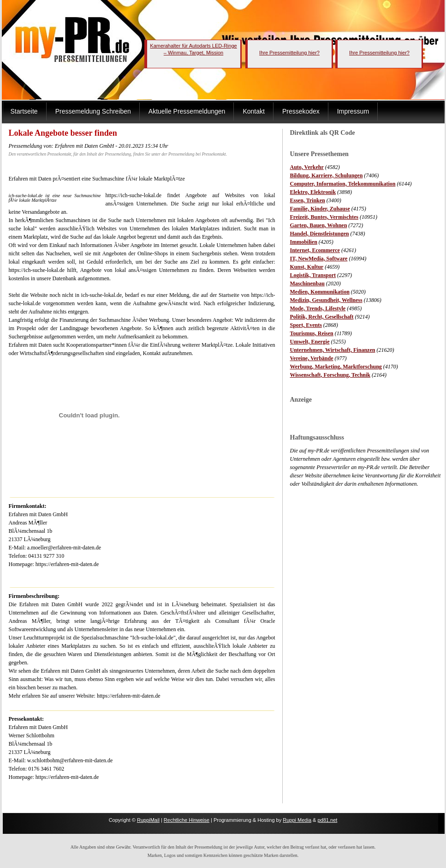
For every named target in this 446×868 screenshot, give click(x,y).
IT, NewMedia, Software (319, 259)
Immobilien (304, 242)
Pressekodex (301, 111)
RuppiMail (148, 820)
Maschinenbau (307, 283)
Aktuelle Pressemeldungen (187, 111)
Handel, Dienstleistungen (320, 234)
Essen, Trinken (308, 200)
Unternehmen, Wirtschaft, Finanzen (333, 350)
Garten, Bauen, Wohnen (319, 225)
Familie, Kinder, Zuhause (320, 209)
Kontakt (253, 111)
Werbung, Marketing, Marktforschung (336, 367)
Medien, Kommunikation (320, 292)
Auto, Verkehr (307, 167)
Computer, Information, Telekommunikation (343, 184)
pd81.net (328, 820)
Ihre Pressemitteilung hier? (289, 53)
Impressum (353, 111)
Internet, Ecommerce (315, 250)
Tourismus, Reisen (312, 333)
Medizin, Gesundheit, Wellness (326, 300)
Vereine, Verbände (312, 358)
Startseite (24, 111)
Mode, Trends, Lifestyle (318, 308)
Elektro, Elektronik (313, 192)
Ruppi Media (297, 820)
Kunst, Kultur (307, 267)
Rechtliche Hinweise (187, 820)
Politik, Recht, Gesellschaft (322, 317)
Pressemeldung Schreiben (93, 111)
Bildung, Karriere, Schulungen (327, 175)
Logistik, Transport (313, 275)
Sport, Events (306, 325)
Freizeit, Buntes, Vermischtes (324, 217)
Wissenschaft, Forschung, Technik (330, 375)
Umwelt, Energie (310, 342)
